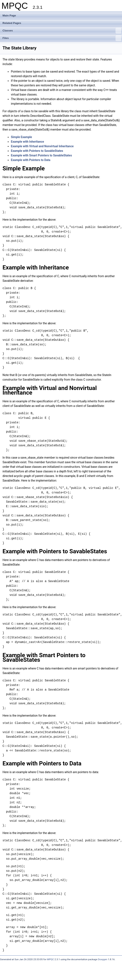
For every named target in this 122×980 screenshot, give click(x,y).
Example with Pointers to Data (31, 160)
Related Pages (12, 23)
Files (62, 38)
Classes (62, 31)
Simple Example (21, 137)
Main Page (9, 16)
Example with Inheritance (27, 142)
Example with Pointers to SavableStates (37, 151)
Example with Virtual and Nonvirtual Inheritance (42, 146)
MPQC (51, 959)
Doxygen (103, 959)
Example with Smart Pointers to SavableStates (41, 155)
